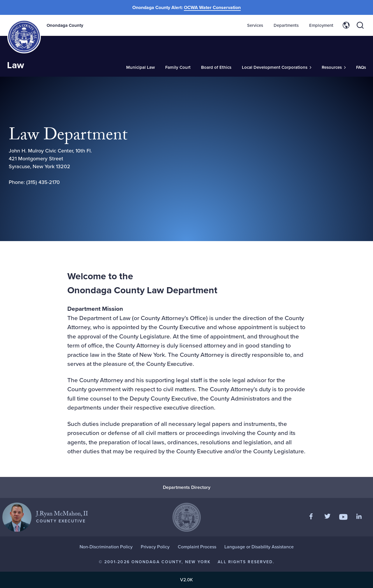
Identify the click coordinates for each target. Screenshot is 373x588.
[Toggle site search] (360, 25)
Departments (286, 25)
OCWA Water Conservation (212, 7)
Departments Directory (187, 487)
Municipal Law (140, 67)
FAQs (361, 67)
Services (255, 25)
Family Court (178, 67)
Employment (321, 25)
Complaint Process (197, 547)
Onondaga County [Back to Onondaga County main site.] (65, 25)
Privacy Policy (155, 547)
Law (16, 65)
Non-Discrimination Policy (106, 547)
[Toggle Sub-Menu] (277, 67)
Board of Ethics (216, 67)
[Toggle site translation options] (346, 25)
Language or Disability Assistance (259, 547)
